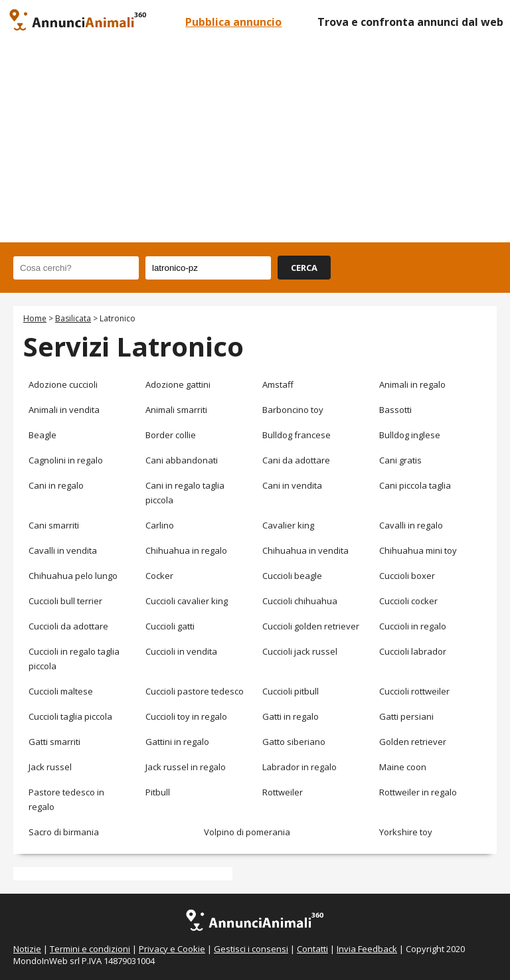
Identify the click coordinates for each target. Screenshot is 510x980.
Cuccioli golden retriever (311, 626)
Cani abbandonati (182, 460)
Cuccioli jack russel (300, 651)
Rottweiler (283, 792)
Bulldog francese (297, 435)
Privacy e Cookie (172, 949)
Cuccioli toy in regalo (186, 716)
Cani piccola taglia (415, 485)
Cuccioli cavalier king (187, 601)
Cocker (159, 576)
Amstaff (278, 384)
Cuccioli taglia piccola (70, 716)
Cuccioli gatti (170, 626)
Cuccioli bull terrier (65, 601)
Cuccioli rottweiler (414, 691)
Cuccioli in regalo (413, 626)
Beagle (42, 435)
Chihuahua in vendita (305, 550)
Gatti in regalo (291, 716)
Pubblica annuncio (233, 22)
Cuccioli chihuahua (300, 601)
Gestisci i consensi (251, 949)
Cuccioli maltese (61, 691)
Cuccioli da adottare (68, 626)
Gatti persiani (406, 716)
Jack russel (50, 767)
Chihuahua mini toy (418, 550)
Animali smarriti (176, 410)
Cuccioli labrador (413, 651)
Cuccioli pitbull (291, 691)
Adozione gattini (178, 384)
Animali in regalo (412, 384)
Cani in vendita (292, 485)
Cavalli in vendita (63, 550)
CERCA (304, 268)
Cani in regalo (56, 485)
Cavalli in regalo (411, 525)
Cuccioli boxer (407, 576)
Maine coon (403, 767)
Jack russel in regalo (186, 767)
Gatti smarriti (54, 742)
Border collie (171, 435)
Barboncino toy (293, 410)
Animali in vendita (64, 410)
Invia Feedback (367, 949)
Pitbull (158, 792)
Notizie (27, 949)
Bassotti (395, 410)
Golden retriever (413, 742)
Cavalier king (288, 525)
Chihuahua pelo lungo (73, 576)
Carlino (160, 525)
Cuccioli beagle (292, 576)
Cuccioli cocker (408, 601)
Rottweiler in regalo (418, 792)
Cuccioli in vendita (181, 651)
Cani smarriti (54, 525)
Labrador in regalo (299, 767)
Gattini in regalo (177, 742)
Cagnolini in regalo (66, 460)
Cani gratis (400, 460)
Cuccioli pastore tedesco (195, 691)
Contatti (312, 949)
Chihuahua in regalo (186, 550)
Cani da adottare (296, 460)
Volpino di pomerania (247, 832)
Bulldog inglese (410, 435)
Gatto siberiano (294, 742)
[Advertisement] (255, 143)
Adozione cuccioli (63, 384)
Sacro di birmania (64, 832)
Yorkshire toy (406, 832)
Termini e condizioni (90, 949)
